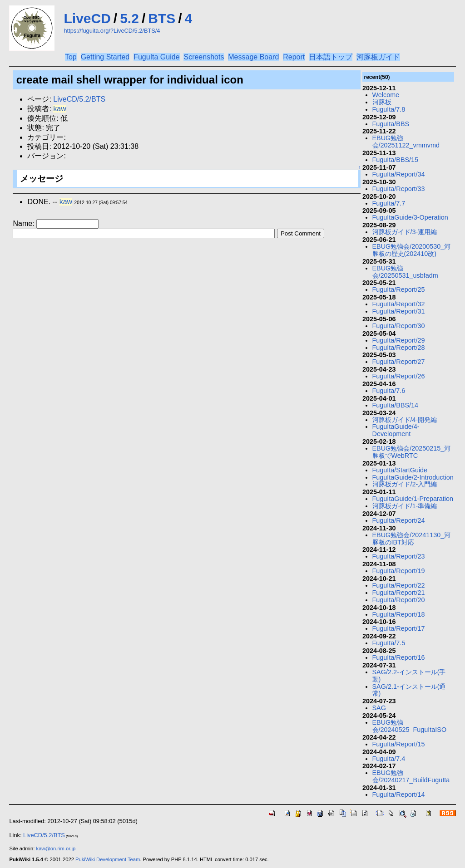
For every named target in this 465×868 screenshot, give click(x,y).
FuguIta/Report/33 (399, 189)
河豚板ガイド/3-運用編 (405, 232)
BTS (162, 18)
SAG (379, 708)
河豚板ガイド (378, 57)
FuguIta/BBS (391, 124)
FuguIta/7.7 (389, 203)
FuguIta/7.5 (389, 643)
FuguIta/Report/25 (399, 289)
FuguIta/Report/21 (399, 593)
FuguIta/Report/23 (399, 556)
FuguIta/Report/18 (399, 614)
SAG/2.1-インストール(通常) (409, 690)
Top (71, 57)
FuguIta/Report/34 (399, 174)
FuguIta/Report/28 (399, 348)
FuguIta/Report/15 (399, 744)
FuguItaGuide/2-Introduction (413, 477)
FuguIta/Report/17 (399, 628)
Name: (25, 223)
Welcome (386, 95)
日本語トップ (331, 57)
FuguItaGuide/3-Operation (410, 217)
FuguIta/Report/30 (399, 326)
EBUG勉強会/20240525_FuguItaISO (410, 726)
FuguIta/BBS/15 (396, 160)
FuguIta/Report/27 (399, 362)
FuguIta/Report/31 (399, 311)
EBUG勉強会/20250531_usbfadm (405, 272)
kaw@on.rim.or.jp (56, 848)
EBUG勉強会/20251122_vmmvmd (406, 142)
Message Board (253, 57)
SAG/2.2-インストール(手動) (409, 676)
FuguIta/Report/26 (399, 376)
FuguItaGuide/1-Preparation (413, 499)
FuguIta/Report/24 (399, 520)
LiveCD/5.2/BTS (79, 99)
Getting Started (105, 57)
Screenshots (204, 57)
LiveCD (87, 18)
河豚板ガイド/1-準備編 (405, 506)
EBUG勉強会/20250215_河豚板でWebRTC (412, 452)
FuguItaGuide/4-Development (396, 430)
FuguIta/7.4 (389, 759)
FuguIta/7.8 (389, 109)
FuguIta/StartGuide (400, 470)
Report (294, 57)
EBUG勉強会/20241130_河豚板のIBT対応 (412, 539)
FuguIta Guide (156, 57)
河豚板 (382, 102)
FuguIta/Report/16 (399, 657)
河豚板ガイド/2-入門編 (405, 484)
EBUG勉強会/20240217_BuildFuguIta (411, 776)
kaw (59, 109)
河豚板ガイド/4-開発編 (405, 420)
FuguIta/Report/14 (399, 794)
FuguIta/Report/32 (399, 304)
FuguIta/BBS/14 (396, 405)
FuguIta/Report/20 (399, 600)
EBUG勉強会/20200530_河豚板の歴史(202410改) (412, 250)
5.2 (129, 18)
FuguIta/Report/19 (399, 571)
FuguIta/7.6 (389, 391)
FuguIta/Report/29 (399, 340)
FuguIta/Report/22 (399, 585)
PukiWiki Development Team (108, 859)
